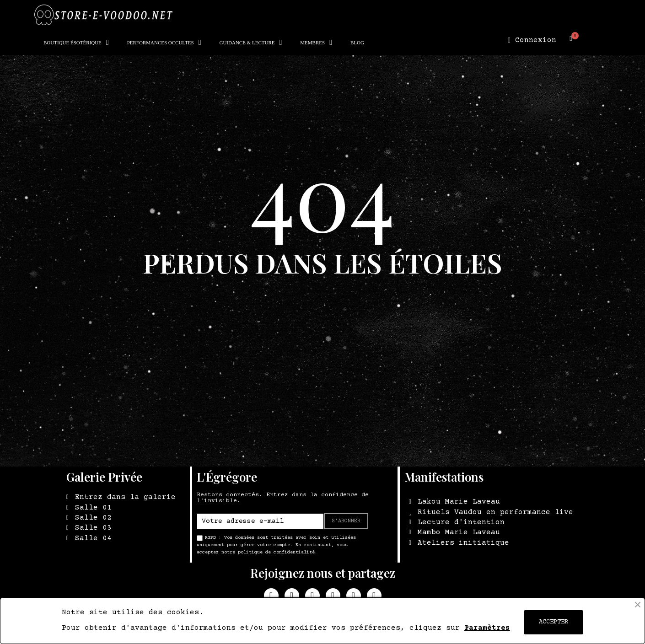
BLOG (357, 43)
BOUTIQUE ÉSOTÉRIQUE (76, 43)
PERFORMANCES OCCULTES (164, 43)
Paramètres (487, 628)
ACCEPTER (554, 622)
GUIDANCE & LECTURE (250, 43)
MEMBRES (316, 43)
